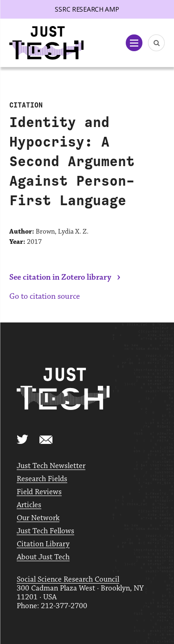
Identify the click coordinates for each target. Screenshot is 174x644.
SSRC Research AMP (87, 9)
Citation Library (43, 544)
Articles (29, 505)
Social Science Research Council (68, 580)
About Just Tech (43, 557)
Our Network (38, 518)
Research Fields (42, 479)
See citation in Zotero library (60, 277)
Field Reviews (39, 492)
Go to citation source (45, 296)
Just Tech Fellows (45, 531)
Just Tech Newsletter (51, 466)
